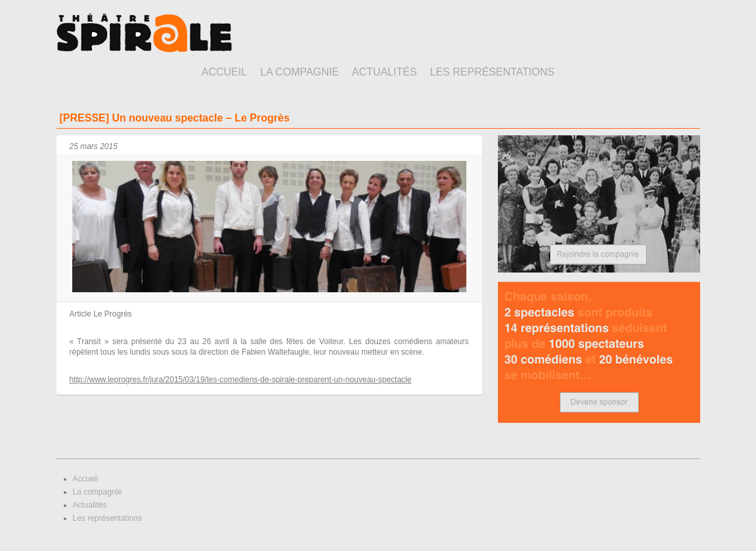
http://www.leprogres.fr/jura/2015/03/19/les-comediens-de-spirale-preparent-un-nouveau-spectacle (241, 380)
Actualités (385, 72)
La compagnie (300, 72)
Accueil (224, 72)
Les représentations (493, 72)
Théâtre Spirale (144, 33)
